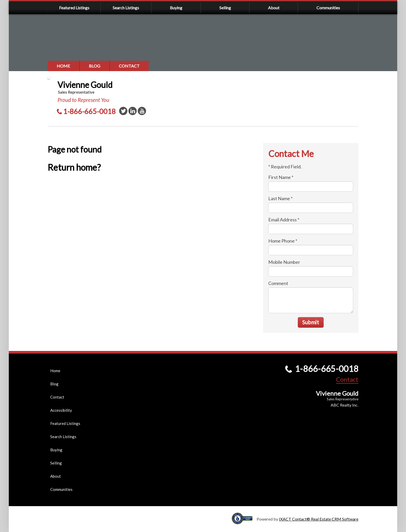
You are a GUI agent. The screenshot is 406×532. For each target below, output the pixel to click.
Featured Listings (74, 8)
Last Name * (280, 198)
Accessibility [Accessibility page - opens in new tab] (61, 410)
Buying (176, 8)
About (274, 8)
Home (63, 66)
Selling (225, 8)
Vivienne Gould (85, 85)
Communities (328, 8)
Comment (278, 283)
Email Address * (284, 220)
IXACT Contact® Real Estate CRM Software (319, 519)
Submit (311, 322)
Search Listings (126, 8)
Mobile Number (284, 262)
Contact (129, 66)
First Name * (281, 177)
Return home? (74, 167)
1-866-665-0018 (89, 111)
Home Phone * (283, 241)
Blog (95, 66)
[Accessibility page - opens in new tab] (244, 522)
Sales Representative (343, 399)
